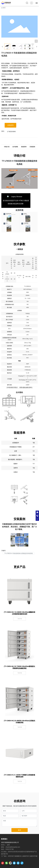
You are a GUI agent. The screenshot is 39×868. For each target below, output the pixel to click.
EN (31, 3)
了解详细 (20, 619)
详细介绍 (7, 147)
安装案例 (32, 147)
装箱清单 (24, 147)
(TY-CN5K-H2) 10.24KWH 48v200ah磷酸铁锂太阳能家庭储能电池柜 (20, 613)
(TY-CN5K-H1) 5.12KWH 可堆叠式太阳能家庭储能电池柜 (19, 776)
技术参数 (15, 147)
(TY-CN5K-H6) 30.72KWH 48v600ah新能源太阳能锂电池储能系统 (20, 667)
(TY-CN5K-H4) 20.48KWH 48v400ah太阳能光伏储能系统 (20, 722)
